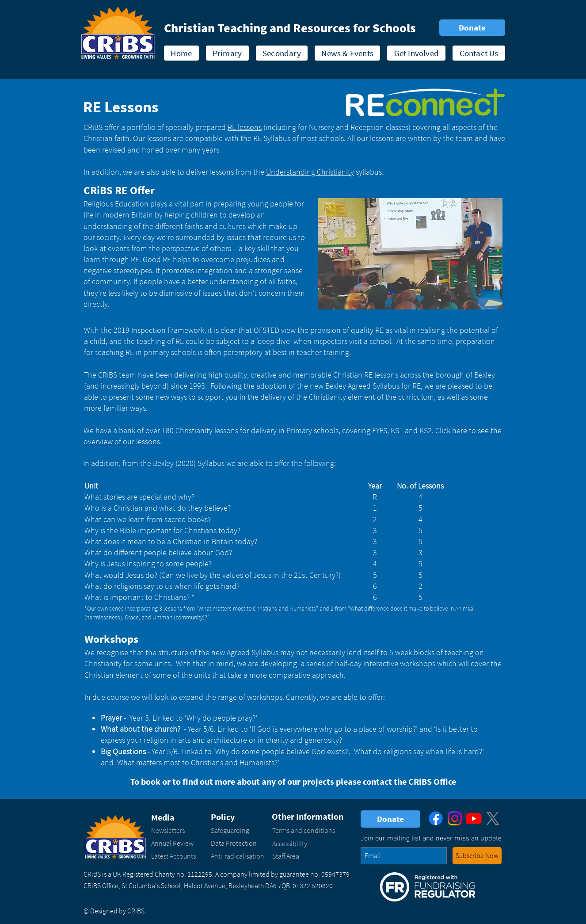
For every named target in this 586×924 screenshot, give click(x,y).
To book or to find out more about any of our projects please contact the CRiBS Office (293, 781)
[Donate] (472, 28)
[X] (493, 818)
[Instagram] (455, 818)
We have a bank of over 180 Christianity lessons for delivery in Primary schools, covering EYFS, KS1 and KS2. (259, 430)
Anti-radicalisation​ (238, 856)
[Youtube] (474, 818)
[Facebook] (436, 818)
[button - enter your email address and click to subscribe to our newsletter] (477, 856)
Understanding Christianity (310, 172)
